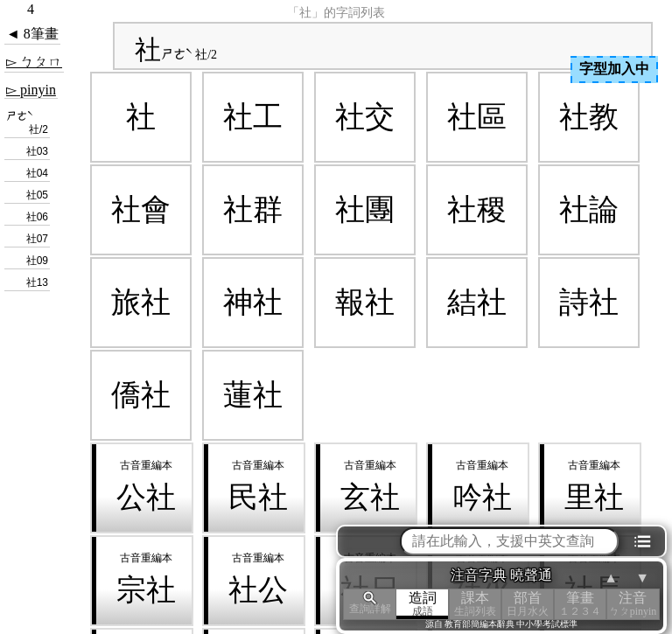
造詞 (423, 604)
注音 (633, 604)
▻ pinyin (31, 90)
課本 (475, 604)
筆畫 (580, 604)
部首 (528, 604)
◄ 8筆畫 (32, 34)
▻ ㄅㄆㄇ (34, 62)
